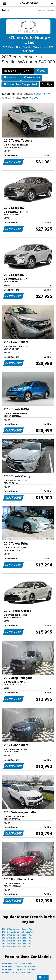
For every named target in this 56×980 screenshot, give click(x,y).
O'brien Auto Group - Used (20, 84)
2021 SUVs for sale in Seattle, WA (17, 944)
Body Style (11, 71)
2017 (41, 71)
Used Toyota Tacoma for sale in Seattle (19, 967)
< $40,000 (11, 78)
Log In (41, 10)
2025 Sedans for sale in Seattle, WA (18, 932)
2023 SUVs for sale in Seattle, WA (17, 938)
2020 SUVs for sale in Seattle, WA (17, 947)
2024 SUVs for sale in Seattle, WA (17, 935)
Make (27, 71)
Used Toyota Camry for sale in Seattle (19, 970)
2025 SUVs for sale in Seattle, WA (17, 929)
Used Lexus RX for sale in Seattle (17, 973)
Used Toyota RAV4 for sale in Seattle (18, 964)
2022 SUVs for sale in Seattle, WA (17, 941)
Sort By (47, 84)
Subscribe (50, 10)
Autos (5, 10)
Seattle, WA (32, 78)
